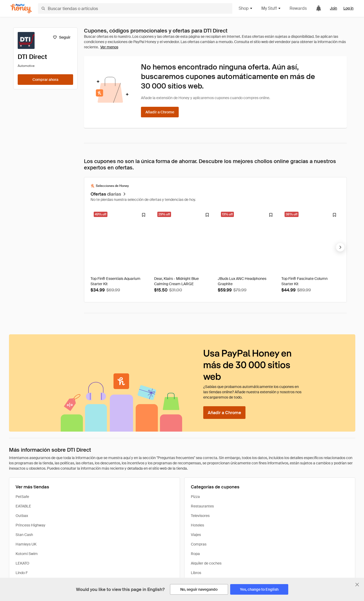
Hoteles (197, 525)
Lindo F (22, 573)
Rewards (298, 8)
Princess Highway (30, 525)
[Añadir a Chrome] (160, 112)
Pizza (195, 497)
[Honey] (21, 9)
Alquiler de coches (206, 563)
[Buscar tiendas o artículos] (135, 8)
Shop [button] (246, 8)
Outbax (22, 516)
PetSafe (22, 497)
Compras (199, 544)
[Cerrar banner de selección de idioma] (357, 585)
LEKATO (22, 563)
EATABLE (23, 506)
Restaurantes (202, 506)
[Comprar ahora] (45, 80)
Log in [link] (348, 8)
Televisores (200, 516)
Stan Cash (24, 535)
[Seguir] (62, 37)
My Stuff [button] (271, 8)
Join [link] (334, 8)
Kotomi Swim (27, 554)
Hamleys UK (26, 544)
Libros (196, 573)
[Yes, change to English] (259, 589)
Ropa (195, 554)
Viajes (196, 535)
